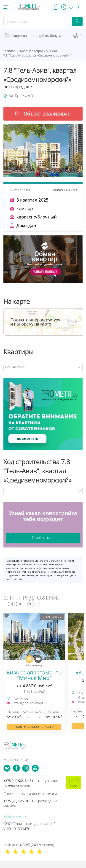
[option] (34, 674)
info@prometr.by (15, 816)
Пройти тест (43, 538)
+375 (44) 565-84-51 (31, 783)
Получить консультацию (34, 727)
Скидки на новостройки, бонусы (36, 36)
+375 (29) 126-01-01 (30, 803)
